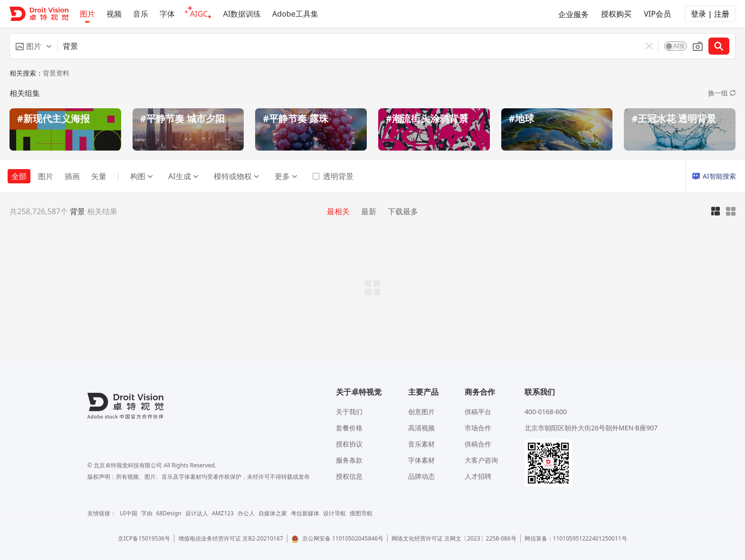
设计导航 (334, 513)
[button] (34, 46)
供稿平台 (478, 412)
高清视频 (421, 428)
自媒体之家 (273, 513)
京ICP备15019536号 (144, 538)
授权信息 (349, 476)
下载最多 (403, 211)
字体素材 (421, 460)
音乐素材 (421, 444)
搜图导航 (361, 513)
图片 (46, 176)
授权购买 (616, 14)
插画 (72, 176)
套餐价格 (349, 428)
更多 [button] (286, 176)
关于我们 (349, 412)
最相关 (338, 211)
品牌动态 (421, 476)
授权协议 (349, 444)
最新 (369, 211)
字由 (147, 513)
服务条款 (349, 460)
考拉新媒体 (305, 513)
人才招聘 (478, 476)
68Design (169, 513)
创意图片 (421, 412)
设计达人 (197, 513)
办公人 (246, 513)
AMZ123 (223, 513)
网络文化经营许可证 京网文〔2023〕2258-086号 (454, 538)
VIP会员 (657, 14)
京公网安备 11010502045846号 (337, 538)
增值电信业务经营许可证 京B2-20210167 (231, 538)
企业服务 (573, 14)
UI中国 (129, 513)
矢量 (99, 176)
